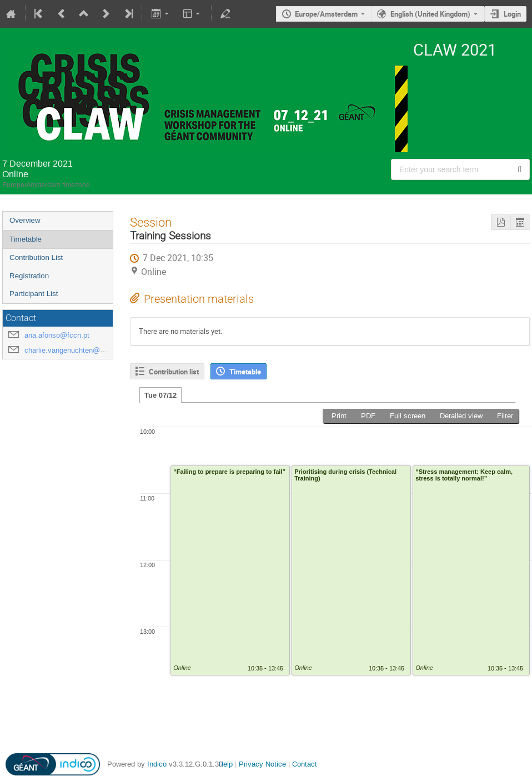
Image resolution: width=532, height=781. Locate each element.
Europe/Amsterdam (326, 14)
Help (225, 764)
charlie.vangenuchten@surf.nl (72, 350)
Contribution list (174, 372)
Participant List (34, 294)
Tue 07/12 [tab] (160, 395)
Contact (305, 764)
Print (339, 416)
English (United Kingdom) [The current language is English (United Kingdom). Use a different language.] (430, 14)
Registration (29, 276)
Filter (505, 416)
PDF (368, 416)
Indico (157, 764)
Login (512, 14)
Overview (25, 220)
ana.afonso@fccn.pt (57, 335)
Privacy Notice (262, 764)
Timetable (26, 239)
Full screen (408, 416)
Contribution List (36, 257)
